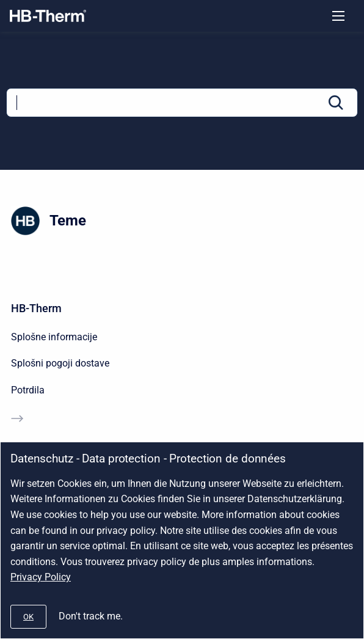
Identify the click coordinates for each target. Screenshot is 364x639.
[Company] (48, 16)
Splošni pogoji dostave (60, 363)
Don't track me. (91, 616)
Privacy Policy (41, 577)
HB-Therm (36, 308)
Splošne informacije (54, 337)
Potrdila (28, 390)
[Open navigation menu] (338, 16)
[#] (28, 617)
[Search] (182, 103)
